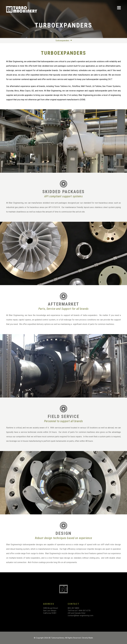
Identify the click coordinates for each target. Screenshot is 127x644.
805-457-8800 (73, 608)
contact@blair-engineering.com (80, 616)
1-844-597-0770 (84, 611)
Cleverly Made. (87, 638)
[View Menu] (119, 8)
